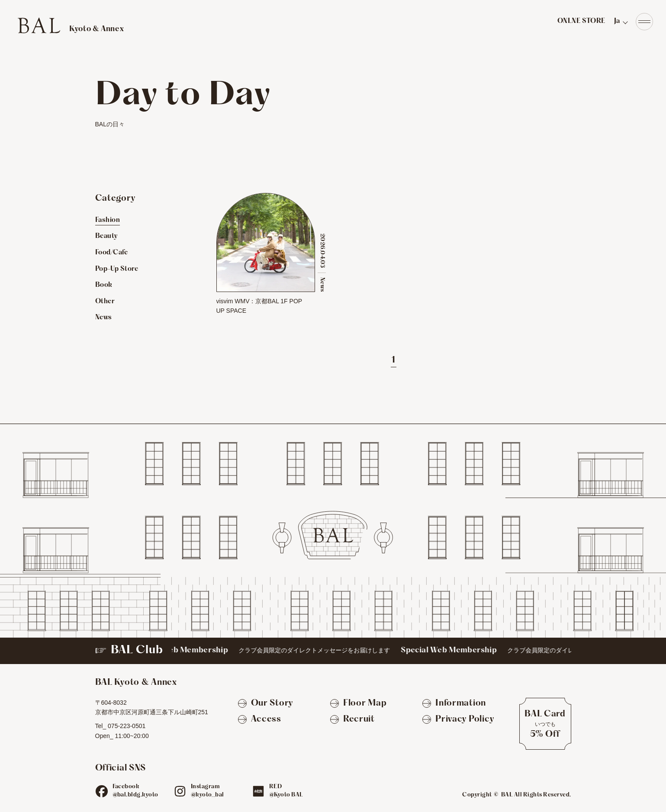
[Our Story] (265, 704)
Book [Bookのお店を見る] (104, 285)
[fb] (102, 791)
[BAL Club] (333, 651)
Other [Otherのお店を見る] (105, 302)
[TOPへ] (71, 25)
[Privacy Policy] (458, 720)
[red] (258, 791)
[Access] (260, 720)
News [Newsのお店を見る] (104, 318)
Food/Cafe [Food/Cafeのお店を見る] (112, 253)
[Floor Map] (358, 704)
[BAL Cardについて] (545, 724)
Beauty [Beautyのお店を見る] (106, 236)
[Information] (454, 704)
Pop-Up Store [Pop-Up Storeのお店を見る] (117, 269)
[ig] (180, 791)
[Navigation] (644, 22)
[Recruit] (352, 720)
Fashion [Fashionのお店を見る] (108, 220)
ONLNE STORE (581, 21)
